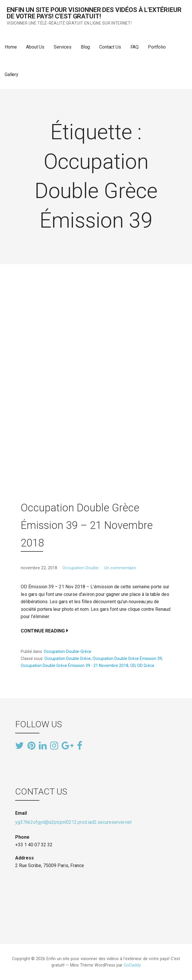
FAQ (135, 47)
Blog (85, 47)
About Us (35, 47)
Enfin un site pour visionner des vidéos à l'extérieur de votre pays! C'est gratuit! (94, 13)
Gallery (12, 74)
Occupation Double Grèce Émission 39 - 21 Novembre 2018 (75, 666)
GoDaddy (132, 965)
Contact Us (110, 47)
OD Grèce (146, 666)
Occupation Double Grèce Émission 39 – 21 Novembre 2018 (87, 525)
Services (63, 47)
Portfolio (157, 47)
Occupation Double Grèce (68, 659)
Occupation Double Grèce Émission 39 (127, 659)
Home (11, 47)
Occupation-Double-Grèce (68, 651)
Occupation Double (81, 568)
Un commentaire (120, 568)
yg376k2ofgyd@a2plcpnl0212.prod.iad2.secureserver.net (73, 822)
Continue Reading (43, 631)
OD (133, 666)
